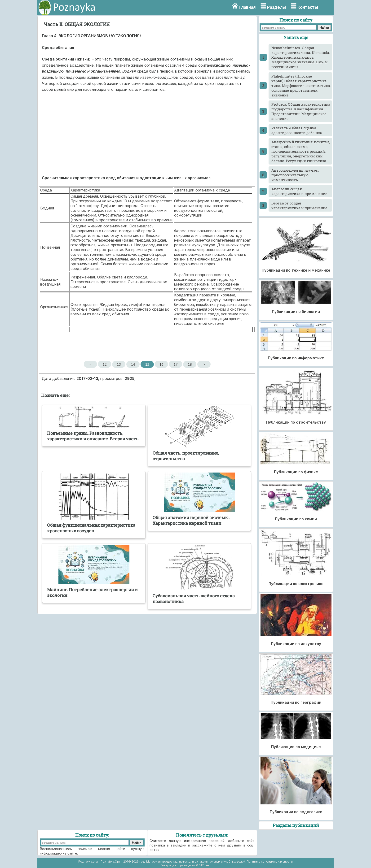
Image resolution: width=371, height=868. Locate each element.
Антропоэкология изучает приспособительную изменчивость (295, 175)
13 (119, 364)
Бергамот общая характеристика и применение (299, 205)
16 (161, 364)
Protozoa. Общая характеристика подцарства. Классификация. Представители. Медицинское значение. (301, 111)
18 (190, 364)
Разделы (276, 7)
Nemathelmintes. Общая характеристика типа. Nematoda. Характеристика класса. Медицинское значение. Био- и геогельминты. (301, 57)
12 (104, 364)
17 (175, 364)
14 (133, 364)
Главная (247, 7)
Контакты (308, 7)
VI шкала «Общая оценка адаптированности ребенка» (297, 130)
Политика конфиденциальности (270, 861)
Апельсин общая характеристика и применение (299, 191)
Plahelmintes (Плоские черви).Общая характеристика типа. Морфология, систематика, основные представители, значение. (301, 86)
